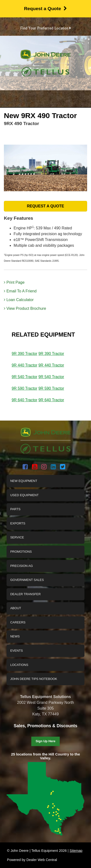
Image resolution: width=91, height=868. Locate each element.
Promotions (21, 552)
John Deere (45, 56)
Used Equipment (24, 495)
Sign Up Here (46, 741)
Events (17, 651)
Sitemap (76, 851)
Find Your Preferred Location (45, 28)
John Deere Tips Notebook (34, 679)
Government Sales (27, 580)
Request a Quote (45, 9)
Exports (18, 523)
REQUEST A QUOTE (46, 206)
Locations (19, 665)
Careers (18, 622)
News (15, 636)
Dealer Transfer (25, 594)
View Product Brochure (25, 308)
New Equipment (24, 481)
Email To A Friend (20, 291)
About (16, 608)
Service (17, 537)
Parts (15, 509)
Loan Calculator (19, 300)
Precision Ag (21, 566)
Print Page (14, 282)
